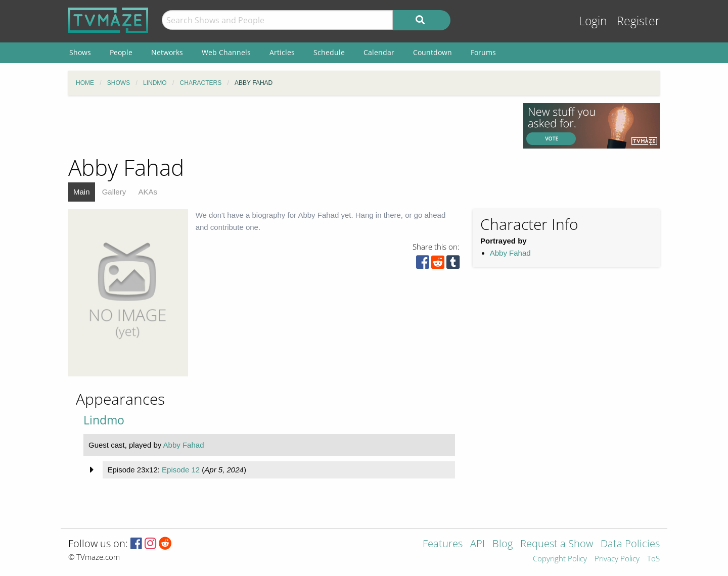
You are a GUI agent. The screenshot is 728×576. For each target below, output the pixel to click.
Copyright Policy (560, 559)
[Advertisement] (288, 126)
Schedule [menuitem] (329, 52)
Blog (503, 544)
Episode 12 (181, 470)
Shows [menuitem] (80, 52)
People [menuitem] (121, 52)
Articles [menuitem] (282, 52)
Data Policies (630, 544)
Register (638, 21)
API (477, 544)
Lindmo (104, 420)
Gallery (114, 192)
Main (82, 192)
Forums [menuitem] (483, 52)
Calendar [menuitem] (379, 52)
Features (443, 544)
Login (593, 21)
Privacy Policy (617, 559)
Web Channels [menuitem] (226, 52)
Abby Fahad (510, 253)
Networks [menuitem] (167, 52)
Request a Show (557, 544)
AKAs (148, 192)
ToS (653, 559)
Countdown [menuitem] (433, 52)
